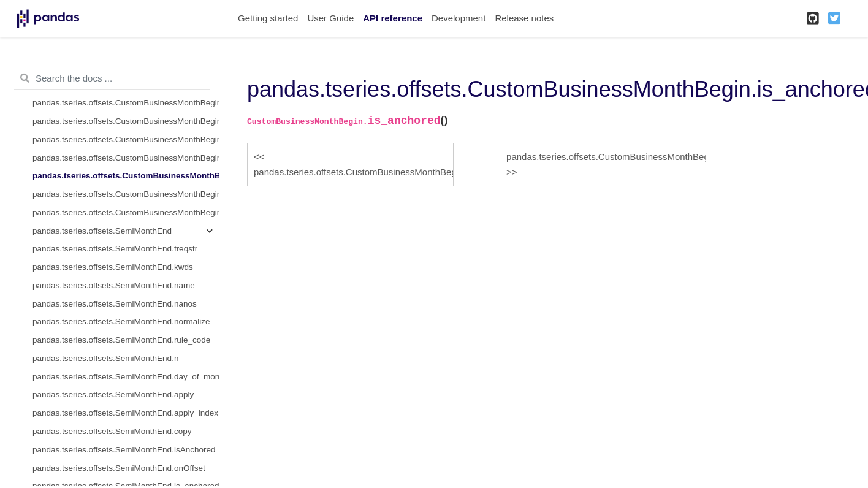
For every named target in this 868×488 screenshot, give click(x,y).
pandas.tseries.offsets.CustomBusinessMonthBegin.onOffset (126, 158)
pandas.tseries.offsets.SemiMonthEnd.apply (113, 395)
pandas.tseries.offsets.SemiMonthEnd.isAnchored (124, 450)
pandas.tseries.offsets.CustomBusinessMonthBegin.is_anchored (126, 176)
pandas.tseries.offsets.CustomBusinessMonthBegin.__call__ (126, 212)
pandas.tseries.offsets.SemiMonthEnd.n (105, 358)
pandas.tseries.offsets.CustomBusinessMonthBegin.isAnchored (126, 139)
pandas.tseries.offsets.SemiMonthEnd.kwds (113, 267)
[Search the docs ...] (112, 78)
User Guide (330, 18)
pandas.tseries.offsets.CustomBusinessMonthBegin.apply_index (126, 103)
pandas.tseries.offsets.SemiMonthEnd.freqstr (115, 249)
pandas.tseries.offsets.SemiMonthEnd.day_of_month (126, 377)
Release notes (524, 18)
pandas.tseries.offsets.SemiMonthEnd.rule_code (121, 340)
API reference (393, 18)
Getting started (268, 18)
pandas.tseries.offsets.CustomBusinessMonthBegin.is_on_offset (126, 194)
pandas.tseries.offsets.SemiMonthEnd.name (114, 285)
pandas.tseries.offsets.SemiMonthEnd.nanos (115, 304)
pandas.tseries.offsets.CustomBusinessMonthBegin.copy (126, 121)
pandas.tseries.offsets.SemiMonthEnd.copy (112, 431)
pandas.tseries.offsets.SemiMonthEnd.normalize (121, 322)
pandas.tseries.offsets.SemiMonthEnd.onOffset (119, 468)
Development (459, 18)
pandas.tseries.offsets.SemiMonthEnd (102, 231)
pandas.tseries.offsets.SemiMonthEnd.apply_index (125, 413)
